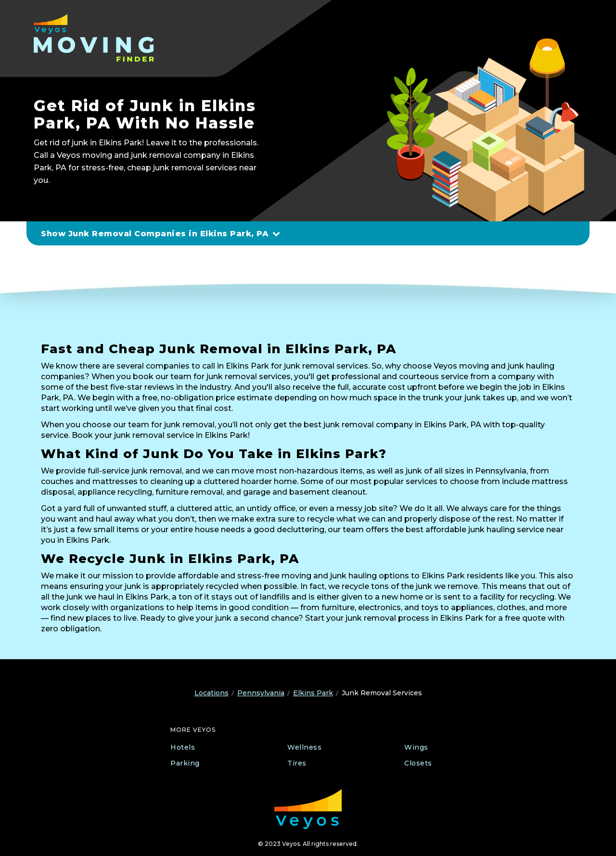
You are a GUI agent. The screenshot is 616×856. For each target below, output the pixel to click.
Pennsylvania (261, 693)
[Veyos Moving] (95, 38)
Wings (416, 747)
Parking (185, 763)
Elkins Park (313, 693)
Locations (212, 693)
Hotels (183, 747)
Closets (418, 763)
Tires (297, 763)
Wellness (304, 747)
